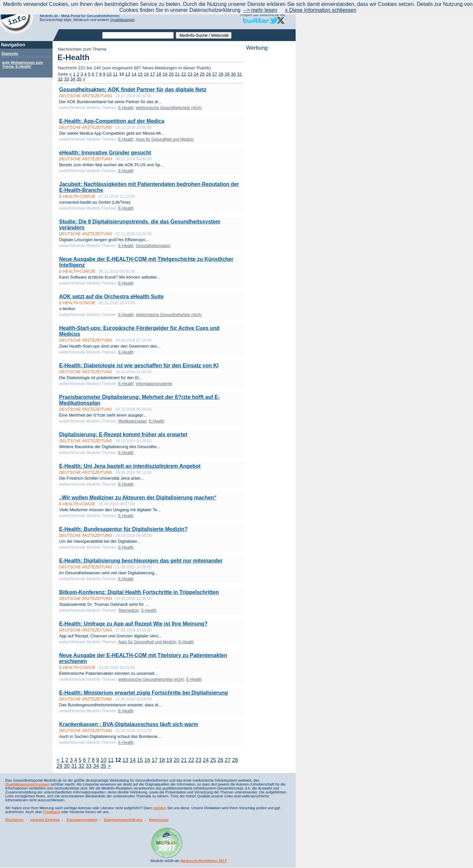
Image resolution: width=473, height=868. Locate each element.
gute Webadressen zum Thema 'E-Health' (23, 64)
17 (153, 74)
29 (227, 74)
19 (165, 74)
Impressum (159, 820)
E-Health (126, 108)
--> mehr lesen (260, 10)
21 (178, 74)
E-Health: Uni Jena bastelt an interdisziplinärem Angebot (130, 466)
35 (79, 79)
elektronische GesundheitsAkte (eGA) (169, 108)
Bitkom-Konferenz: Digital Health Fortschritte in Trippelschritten (139, 592)
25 (202, 74)
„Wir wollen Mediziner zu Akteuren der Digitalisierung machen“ (138, 498)
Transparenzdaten (82, 820)
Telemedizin (129, 610)
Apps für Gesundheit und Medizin (165, 139)
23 (190, 74)
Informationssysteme (154, 384)
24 (196, 74)
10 (109, 74)
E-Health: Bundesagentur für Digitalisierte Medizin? (123, 529)
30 (233, 74)
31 (240, 74)
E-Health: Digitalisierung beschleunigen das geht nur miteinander (141, 561)
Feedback (52, 812)
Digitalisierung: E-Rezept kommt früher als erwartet (123, 434)
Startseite (10, 54)
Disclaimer (15, 820)
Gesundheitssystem (153, 246)
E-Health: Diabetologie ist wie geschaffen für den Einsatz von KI (139, 365)
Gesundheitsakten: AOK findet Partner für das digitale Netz (133, 90)
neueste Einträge (45, 820)
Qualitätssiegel (122, 20)
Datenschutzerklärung (123, 820)
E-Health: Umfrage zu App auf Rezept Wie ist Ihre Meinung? (133, 624)
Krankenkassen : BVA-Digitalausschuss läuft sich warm (129, 724)
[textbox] (138, 35)
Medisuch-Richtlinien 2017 (203, 861)
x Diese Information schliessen (321, 10)
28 (221, 74)
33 (67, 79)
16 (146, 74)
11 (115, 74)
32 (60, 79)
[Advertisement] (269, 149)
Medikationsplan (133, 421)
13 (128, 74)
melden (160, 808)
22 (183, 74)
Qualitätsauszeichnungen (28, 784)
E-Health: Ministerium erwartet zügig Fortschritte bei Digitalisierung (144, 693)
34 (73, 79)
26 (208, 74)
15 (140, 74)
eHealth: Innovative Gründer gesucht (105, 153)
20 (171, 74)
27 (215, 74)
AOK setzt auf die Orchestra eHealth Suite (111, 297)
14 (134, 74)
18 (159, 74)
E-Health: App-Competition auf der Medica (112, 121)
